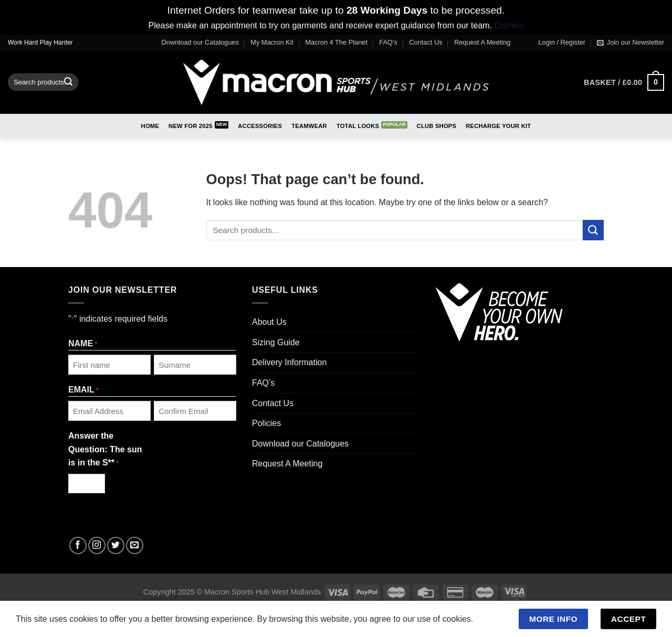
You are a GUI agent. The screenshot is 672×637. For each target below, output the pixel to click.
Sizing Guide (276, 342)
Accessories (260, 126)
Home (150, 126)
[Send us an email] (135, 545)
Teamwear (309, 126)
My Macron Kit (272, 42)
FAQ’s (388, 42)
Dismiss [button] (509, 25)
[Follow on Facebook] (78, 545)
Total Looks (358, 126)
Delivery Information (289, 362)
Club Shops (437, 126)
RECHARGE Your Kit (498, 126)
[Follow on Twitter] (116, 545)
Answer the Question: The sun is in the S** (105, 450)
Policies (266, 423)
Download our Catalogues (200, 42)
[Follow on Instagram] (97, 545)
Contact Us (426, 42)
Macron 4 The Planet (336, 42)
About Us (269, 322)
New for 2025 (191, 126)
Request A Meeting (482, 42)
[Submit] (68, 82)
